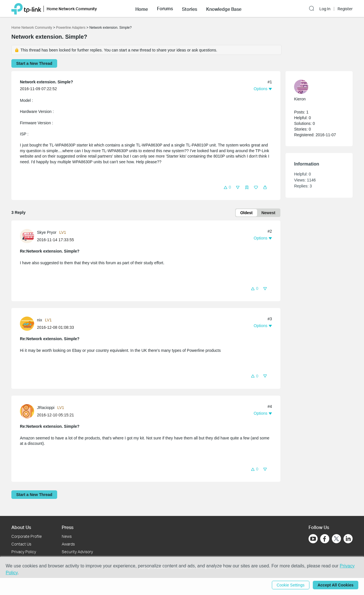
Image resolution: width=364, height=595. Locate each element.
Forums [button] (165, 9)
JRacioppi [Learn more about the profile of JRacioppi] (46, 408)
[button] (142, 9)
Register (345, 9)
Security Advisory (77, 552)
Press (68, 527)
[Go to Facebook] (325, 539)
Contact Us (21, 544)
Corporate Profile (27, 536)
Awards (68, 544)
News (67, 536)
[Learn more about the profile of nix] (28, 323)
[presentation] (27, 236)
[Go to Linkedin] (348, 539)
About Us (21, 527)
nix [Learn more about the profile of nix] (40, 320)
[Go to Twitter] (336, 539)
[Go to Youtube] (313, 539)
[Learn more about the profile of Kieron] (316, 87)
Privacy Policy (24, 552)
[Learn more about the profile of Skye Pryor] (28, 236)
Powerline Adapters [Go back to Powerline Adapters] (71, 28)
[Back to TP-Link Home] (26, 8)
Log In (325, 9)
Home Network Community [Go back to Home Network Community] (32, 28)
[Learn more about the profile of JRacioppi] (28, 411)
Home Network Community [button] (72, 9)
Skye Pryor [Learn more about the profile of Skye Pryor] (47, 232)
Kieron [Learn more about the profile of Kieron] (300, 99)
